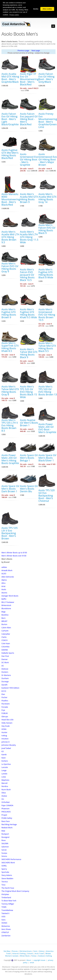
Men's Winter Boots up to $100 (14, 553)
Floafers (5, 701)
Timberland (6, 897)
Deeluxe (5, 669)
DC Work (5, 662)
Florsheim (6, 704)
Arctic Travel (39, 954)
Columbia (5, 647)
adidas (4, 567)
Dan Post (5, 656)
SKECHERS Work (8, 863)
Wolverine (6, 926)
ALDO (4, 574)
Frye (3, 710)
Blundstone (6, 608)
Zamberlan (6, 936)
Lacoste (5, 767)
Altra (3, 583)
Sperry (4, 869)
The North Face (8, 888)
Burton (4, 624)
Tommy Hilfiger (8, 904)
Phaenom (5, 809)
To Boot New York (9, 901)
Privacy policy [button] (14, 15)
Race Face (6, 821)
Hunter (4, 732)
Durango (5, 681)
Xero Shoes (6, 929)
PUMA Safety (7, 818)
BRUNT (4, 621)
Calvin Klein (6, 628)
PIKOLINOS (6, 812)
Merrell (4, 783)
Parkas (34, 956)
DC (3, 666)
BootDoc (5, 615)
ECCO (4, 691)
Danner (5, 659)
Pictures (15, 951)
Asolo (4, 589)
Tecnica (5, 882)
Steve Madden (7, 878)
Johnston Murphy (9, 745)
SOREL (4, 866)
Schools (30, 954)
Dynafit (4, 685)
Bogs (4, 612)
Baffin (4, 599)
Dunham (5, 678)
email (32, 963)
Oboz (4, 793)
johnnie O (6, 742)
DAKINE (5, 650)
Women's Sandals (12, 956)
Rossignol (5, 837)
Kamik (4, 755)
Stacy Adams (7, 875)
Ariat (3, 586)
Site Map (7, 951)
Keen (4, 758)
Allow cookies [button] (47, 9)
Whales (48, 954)
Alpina (4, 580)
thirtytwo (5, 894)
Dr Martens (6, 675)
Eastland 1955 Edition (10, 688)
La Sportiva (6, 764)
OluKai (4, 796)
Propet (4, 815)
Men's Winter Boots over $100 (14, 556)
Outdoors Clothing (45, 956)
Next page (36, 50)
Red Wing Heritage (9, 824)
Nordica (5, 786)
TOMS (4, 907)
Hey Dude (6, 726)
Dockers (5, 672)
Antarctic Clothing (19, 954)
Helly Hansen (7, 723)
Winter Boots (25, 956)
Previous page (23, 50)
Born (4, 618)
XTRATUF (5, 932)
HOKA (4, 729)
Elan (3, 694)
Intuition (5, 739)
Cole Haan (6, 643)
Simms (4, 856)
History (42, 951)
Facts (35, 951)
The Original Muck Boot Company (15, 891)
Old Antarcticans (26, 951)
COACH (4, 640)
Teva (3, 885)
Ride (3, 831)
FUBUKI (5, 713)
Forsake (5, 707)
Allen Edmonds (8, 577)
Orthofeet (6, 802)
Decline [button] (36, 9)
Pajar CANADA (7, 805)
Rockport (5, 834)
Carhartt (5, 631)
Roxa (4, 840)
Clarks (4, 637)
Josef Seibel (6, 748)
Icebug (4, 735)
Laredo (4, 774)
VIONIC (4, 923)
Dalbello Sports (8, 653)
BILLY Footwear (8, 602)
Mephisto (5, 780)
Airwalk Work (7, 570)
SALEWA (5, 843)
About (29, 960)
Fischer (4, 697)
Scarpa (4, 853)
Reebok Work (7, 828)
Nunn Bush (6, 790)
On (3, 799)
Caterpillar (6, 634)
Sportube (5, 872)
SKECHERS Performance (11, 859)
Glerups (5, 716)
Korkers (5, 761)
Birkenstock (6, 605)
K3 (3, 751)
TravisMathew (7, 910)
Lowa (4, 777)
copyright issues (39, 960)
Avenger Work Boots (10, 596)
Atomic (4, 593)
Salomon (5, 847)
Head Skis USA (7, 720)
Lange (4, 770)
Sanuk (4, 850)
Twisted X (5, 913)
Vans (3, 920)
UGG (3, 916)
